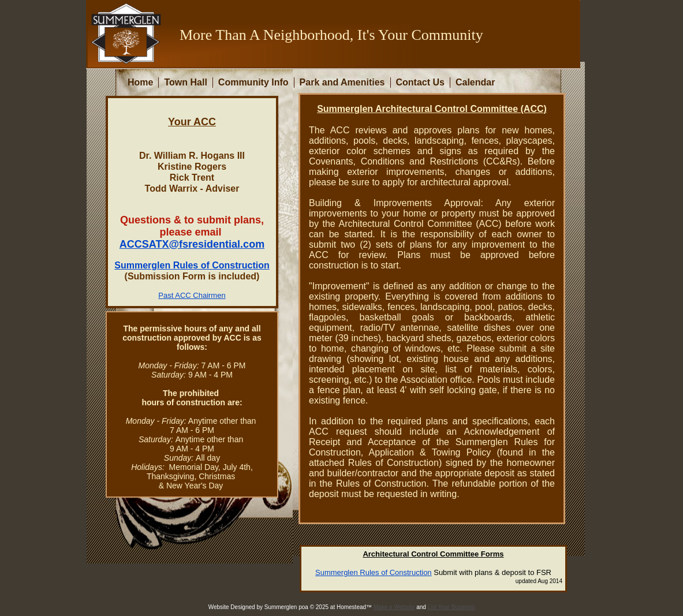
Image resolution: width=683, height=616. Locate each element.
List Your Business (451, 607)
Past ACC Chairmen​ (192, 295)
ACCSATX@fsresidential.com (192, 244)
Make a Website (394, 607)
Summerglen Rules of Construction (374, 572)
